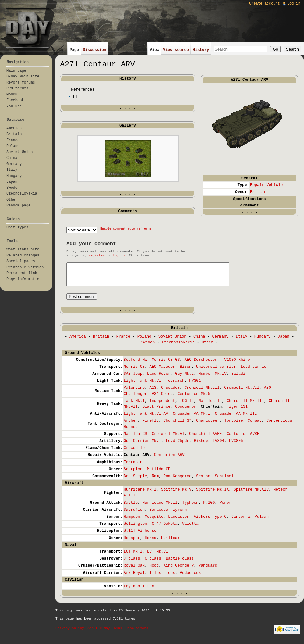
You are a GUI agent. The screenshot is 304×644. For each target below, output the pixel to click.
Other (207, 347)
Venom (225, 507)
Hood (154, 570)
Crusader (170, 392)
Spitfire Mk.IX (213, 494)
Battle (131, 507)
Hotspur (132, 543)
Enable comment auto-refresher (127, 229)
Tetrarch (175, 385)
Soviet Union (172, 341)
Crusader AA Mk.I (191, 418)
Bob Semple (135, 481)
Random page (18, 206)
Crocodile (134, 452)
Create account (265, 4)
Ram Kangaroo (178, 481)
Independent (162, 405)
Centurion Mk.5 (194, 398)
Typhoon (190, 507)
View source (176, 50)
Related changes (23, 256)
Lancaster (179, 521)
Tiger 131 (237, 411)
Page (74, 50)
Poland (144, 341)
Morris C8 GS (166, 364)
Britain (258, 192)
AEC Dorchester (201, 364)
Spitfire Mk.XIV (251, 494)
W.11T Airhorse (140, 535)
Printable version (25, 267)
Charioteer (208, 425)
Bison (186, 371)
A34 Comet (162, 398)
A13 (153, 392)
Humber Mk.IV (213, 378)
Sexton (203, 481)
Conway (255, 425)
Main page (16, 71)
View (155, 50)
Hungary (263, 341)
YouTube (14, 106)
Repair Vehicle (267, 185)
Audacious (190, 577)
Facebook (15, 100)
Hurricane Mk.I (140, 494)
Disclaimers (137, 633)
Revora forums (21, 83)
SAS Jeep (133, 378)
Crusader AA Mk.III (236, 418)
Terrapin (133, 467)
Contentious (279, 425)
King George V (179, 570)
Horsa (150, 543)
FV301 (195, 385)
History (201, 50)
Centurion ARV (169, 459)
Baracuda (159, 514)
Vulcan (262, 521)
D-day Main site (23, 77)
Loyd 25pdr (177, 445)
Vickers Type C (210, 521)
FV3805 (236, 445)
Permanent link (22, 273)
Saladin (239, 378)
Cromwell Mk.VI (168, 438)
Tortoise (233, 425)
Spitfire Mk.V (176, 494)
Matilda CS (135, 438)
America (78, 341)
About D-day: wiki (105, 633)
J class (132, 563)
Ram (155, 481)
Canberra (240, 521)
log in (119, 256)
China (199, 341)
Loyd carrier (255, 371)
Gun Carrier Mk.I (142, 445)
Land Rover (159, 378)
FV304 (218, 445)
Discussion (95, 50)
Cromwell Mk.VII (242, 392)
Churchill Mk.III (245, 405)
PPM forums (17, 88)
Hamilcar (170, 543)
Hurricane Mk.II (160, 507)
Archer (131, 425)
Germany (221, 341)
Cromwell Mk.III (202, 392)
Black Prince (156, 411)
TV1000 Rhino (236, 364)
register (97, 256)
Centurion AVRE (243, 438)
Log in (294, 4)
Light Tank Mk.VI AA (146, 418)
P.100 (209, 507)
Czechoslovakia (178, 347)
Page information (24, 279)
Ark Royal (134, 577)
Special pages (21, 261)
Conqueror (186, 411)
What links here (23, 249)
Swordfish (134, 514)
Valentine (134, 392)
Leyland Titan (139, 591)
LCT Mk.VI (158, 556)
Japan (284, 341)
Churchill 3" (178, 425)
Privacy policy (70, 633)
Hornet (131, 431)
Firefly (150, 425)
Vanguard (208, 570)
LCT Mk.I (133, 556)
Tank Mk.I (134, 405)
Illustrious (162, 577)
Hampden (132, 521)
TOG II (187, 405)
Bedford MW (135, 364)
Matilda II (210, 405)
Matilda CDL (160, 474)
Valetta (190, 528)
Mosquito (154, 521)
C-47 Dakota (164, 528)
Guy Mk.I (184, 378)
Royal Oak (134, 570)
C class (153, 563)
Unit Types (17, 227)
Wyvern (180, 514)
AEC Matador (162, 371)
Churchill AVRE (206, 438)
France (123, 341)
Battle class (180, 563)
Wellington (135, 528)
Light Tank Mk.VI (142, 385)
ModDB (12, 95)
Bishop (201, 445)
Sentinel (224, 481)
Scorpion (133, 474)
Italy (241, 341)
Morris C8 (134, 371)
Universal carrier (216, 371)
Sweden (148, 347)
